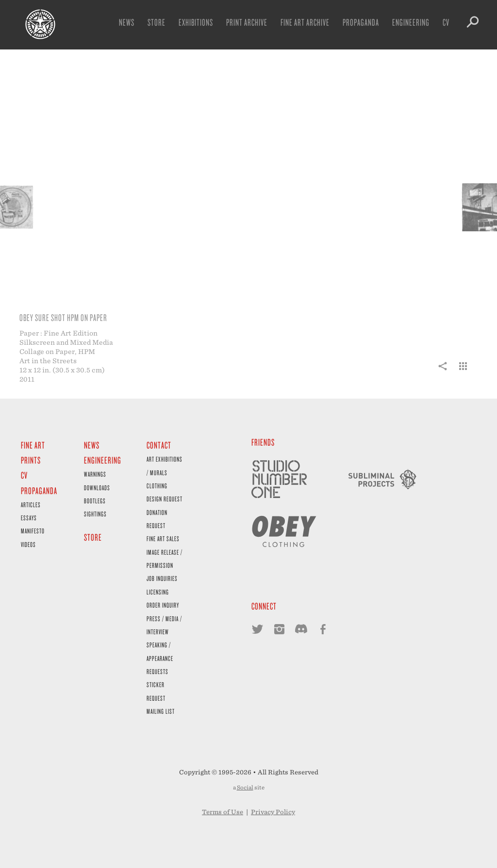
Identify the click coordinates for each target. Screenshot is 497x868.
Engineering (411, 22)
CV (446, 22)
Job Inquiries (162, 578)
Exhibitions (196, 22)
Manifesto (33, 531)
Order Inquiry (163, 605)
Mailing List (161, 711)
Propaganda (361, 22)
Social (245, 788)
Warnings (95, 474)
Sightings (95, 514)
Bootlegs (95, 501)
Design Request (165, 499)
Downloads (97, 488)
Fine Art (33, 445)
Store (157, 22)
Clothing (157, 486)
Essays (29, 518)
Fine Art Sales (163, 538)
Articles (31, 505)
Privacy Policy (273, 812)
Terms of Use (223, 812)
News (127, 22)
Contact (159, 445)
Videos (28, 544)
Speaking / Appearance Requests (160, 658)
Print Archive (247, 22)
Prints (31, 460)
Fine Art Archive (305, 22)
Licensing (158, 592)
